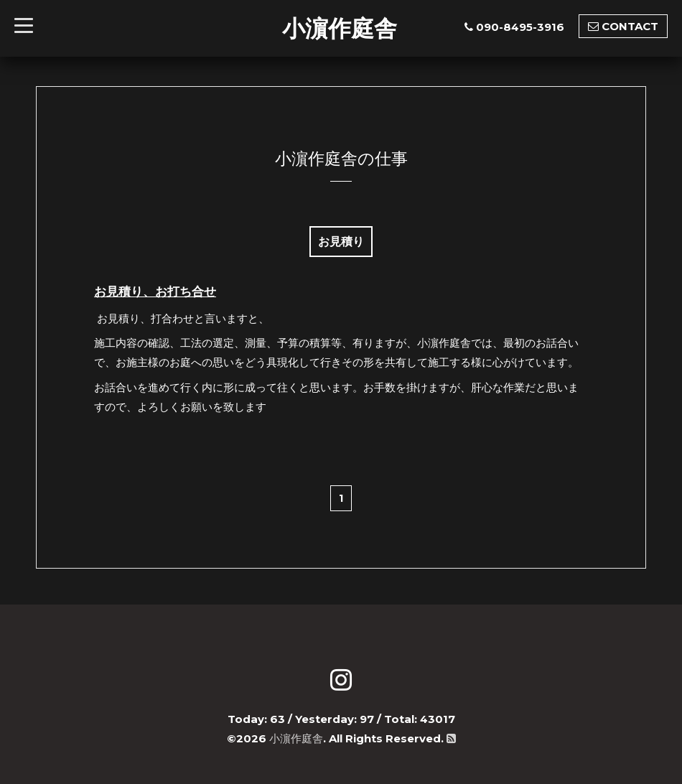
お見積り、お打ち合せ (155, 291)
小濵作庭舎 (340, 28)
